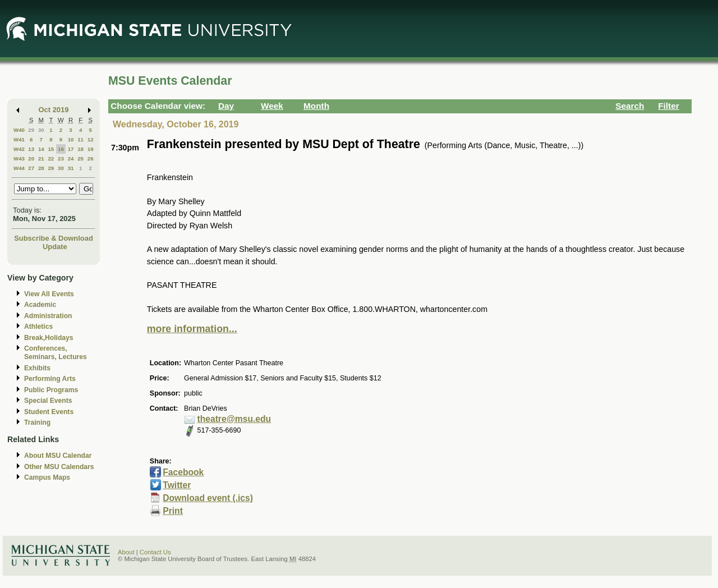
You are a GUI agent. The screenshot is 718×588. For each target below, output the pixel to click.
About (126, 552)
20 (31, 159)
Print (173, 511)
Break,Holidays (49, 338)
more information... (192, 329)
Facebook (183, 472)
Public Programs (51, 390)
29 (31, 130)
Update (55, 247)
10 (71, 139)
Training (37, 422)
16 (61, 149)
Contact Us (155, 552)
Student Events (49, 412)
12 (91, 139)
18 (80, 149)
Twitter (177, 485)
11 (80, 139)
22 (51, 159)
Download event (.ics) (208, 498)
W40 (19, 130)
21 (41, 159)
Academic (40, 305)
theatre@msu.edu (234, 419)
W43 (19, 159)
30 (41, 130)
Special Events (48, 401)
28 (41, 168)
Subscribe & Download (54, 238)
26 (91, 159)
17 (71, 149)
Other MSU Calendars (59, 467)
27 (31, 168)
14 (41, 149)
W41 (19, 139)
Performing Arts (50, 379)
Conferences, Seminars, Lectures (56, 353)
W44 (19, 168)
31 (71, 168)
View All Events (49, 294)
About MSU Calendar (58, 456)
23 (61, 159)
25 (80, 159)
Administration (48, 316)
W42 (19, 149)
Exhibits (37, 368)
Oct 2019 (54, 110)
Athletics (38, 327)
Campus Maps (47, 477)
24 (71, 159)
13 (31, 149)
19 (91, 149)
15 (51, 149)
